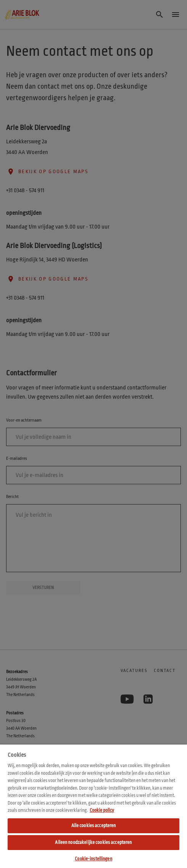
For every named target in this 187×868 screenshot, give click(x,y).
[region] (93, 806)
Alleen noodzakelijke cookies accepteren (93, 842)
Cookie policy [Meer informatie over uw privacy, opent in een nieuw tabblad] (102, 810)
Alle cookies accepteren (94, 826)
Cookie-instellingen (93, 859)
